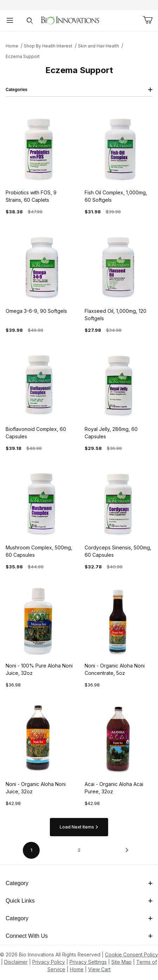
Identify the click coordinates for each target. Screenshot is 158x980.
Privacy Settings (88, 962)
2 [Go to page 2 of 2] (79, 850)
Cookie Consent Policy (131, 955)
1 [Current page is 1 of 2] (31, 850)
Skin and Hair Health (98, 46)
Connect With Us (79, 936)
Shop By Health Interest (48, 46)
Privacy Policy (49, 962)
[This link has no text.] (70, 20)
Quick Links (79, 901)
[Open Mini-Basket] (147, 20)
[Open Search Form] (29, 21)
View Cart (99, 969)
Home (12, 46)
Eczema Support (23, 56)
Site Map (121, 962)
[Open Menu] (10, 21)
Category (79, 883)
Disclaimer (16, 962)
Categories (79, 90)
